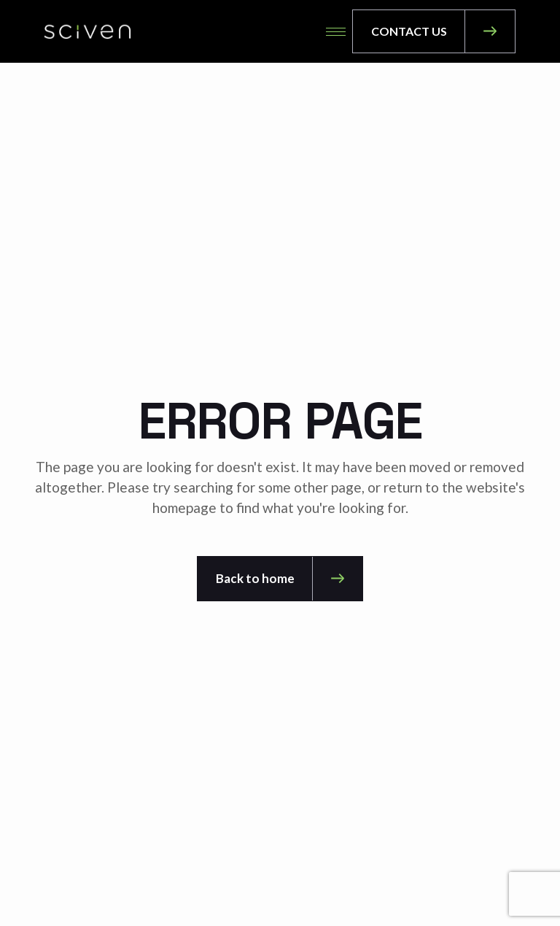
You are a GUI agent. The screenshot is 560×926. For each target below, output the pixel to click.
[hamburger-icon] (336, 32)
